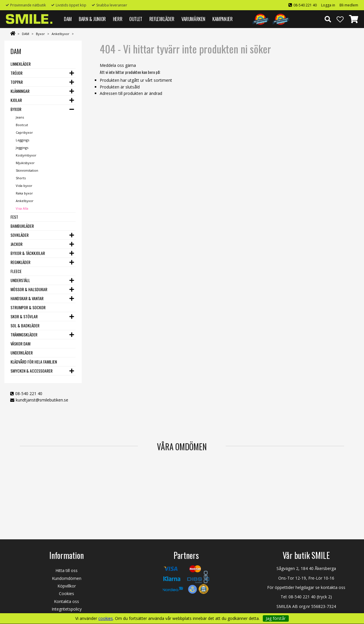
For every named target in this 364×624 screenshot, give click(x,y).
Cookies (66, 593)
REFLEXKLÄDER (162, 19)
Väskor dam (20, 344)
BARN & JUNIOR (92, 19)
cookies (106, 618)
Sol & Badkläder (25, 325)
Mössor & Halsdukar (29, 289)
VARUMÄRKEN (193, 19)
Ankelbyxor (61, 34)
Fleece (16, 271)
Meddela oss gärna (118, 65)
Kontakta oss (66, 601)
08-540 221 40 (305, 5)
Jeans (20, 117)
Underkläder (22, 353)
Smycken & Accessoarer (32, 371)
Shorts (21, 178)
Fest (14, 217)
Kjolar (16, 100)
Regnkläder (20, 262)
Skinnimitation (27, 170)
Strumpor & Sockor (28, 307)
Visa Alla (22, 208)
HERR (118, 19)
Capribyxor (24, 132)
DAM (68, 19)
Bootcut (22, 125)
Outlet (136, 19)
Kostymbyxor (26, 155)
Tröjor (16, 73)
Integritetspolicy (67, 609)
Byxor (40, 34)
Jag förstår (276, 618)
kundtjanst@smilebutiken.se (42, 400)
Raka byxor (24, 193)
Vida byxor (24, 186)
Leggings (22, 140)
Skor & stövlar (24, 316)
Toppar (17, 82)
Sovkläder (20, 235)
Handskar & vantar (27, 298)
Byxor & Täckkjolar (28, 253)
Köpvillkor (67, 586)
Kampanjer (222, 19)
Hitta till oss (66, 570)
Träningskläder (24, 334)
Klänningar (20, 91)
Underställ (20, 280)
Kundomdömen (67, 578)
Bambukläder (22, 226)
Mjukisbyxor (25, 163)
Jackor (16, 244)
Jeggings (22, 148)
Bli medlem (349, 5)
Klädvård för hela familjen (34, 362)
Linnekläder (21, 64)
